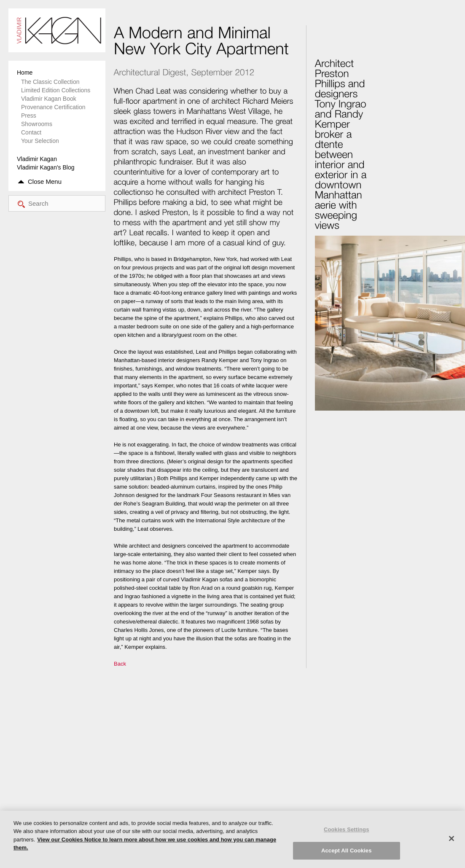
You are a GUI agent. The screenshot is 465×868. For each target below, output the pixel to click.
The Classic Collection (50, 82)
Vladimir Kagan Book (49, 99)
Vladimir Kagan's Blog (46, 167)
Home (25, 73)
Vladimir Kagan (37, 159)
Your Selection (40, 141)
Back (120, 664)
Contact (31, 132)
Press (29, 116)
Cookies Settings (347, 829)
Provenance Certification (53, 107)
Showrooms (37, 124)
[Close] (452, 838)
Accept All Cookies (347, 851)
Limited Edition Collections (56, 90)
